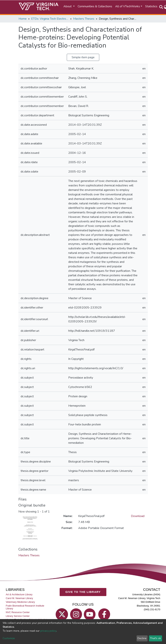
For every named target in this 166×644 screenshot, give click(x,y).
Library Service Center (18, 616)
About (68, 6)
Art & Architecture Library (19, 594)
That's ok (155, 638)
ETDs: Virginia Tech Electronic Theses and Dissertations (50, 19)
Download (138, 516)
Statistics (151, 6)
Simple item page (83, 57)
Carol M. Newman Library (19, 598)
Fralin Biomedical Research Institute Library (25, 607)
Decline (142, 638)
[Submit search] (161, 7)
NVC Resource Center (18, 612)
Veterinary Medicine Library (20, 602)
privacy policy (48, 631)
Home (23, 19)
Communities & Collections (95, 6)
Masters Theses (84, 19)
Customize (9, 638)
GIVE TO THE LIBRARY (83, 592)
